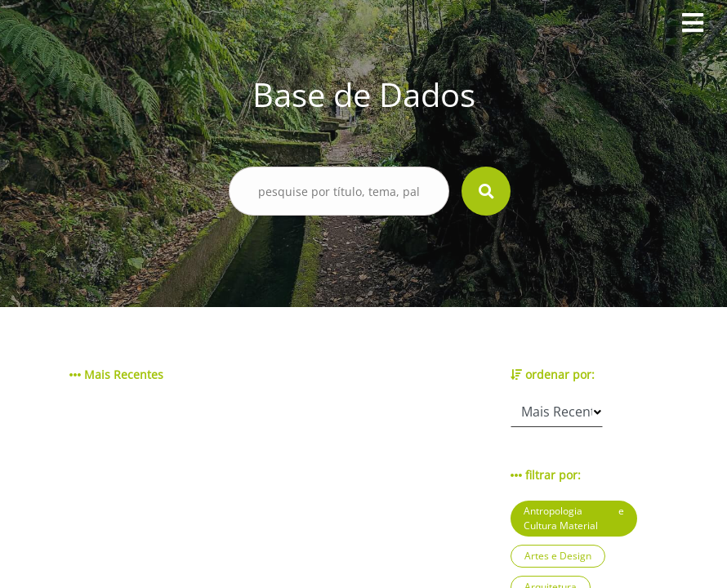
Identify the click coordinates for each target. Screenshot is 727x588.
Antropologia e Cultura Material (574, 518)
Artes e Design (558, 556)
